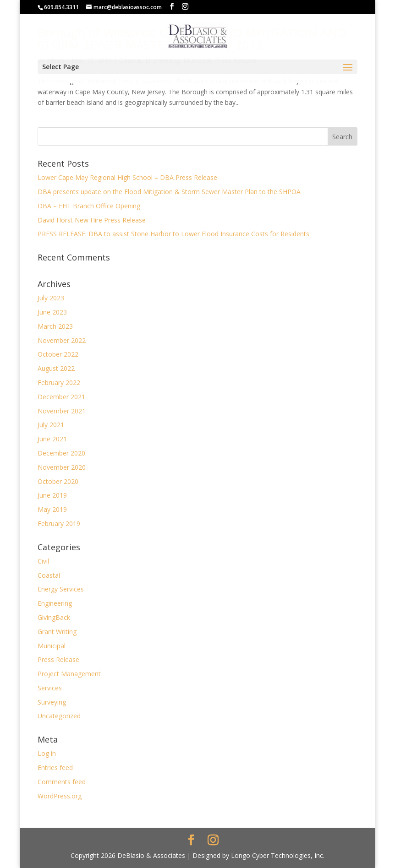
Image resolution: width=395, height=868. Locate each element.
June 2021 (52, 439)
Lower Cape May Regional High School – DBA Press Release (127, 177)
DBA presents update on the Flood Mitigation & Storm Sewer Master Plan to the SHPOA (169, 192)
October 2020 (58, 481)
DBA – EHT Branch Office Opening (89, 206)
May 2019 (52, 509)
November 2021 (62, 411)
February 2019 (59, 524)
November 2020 (62, 467)
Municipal (52, 646)
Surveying (52, 702)
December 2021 (61, 397)
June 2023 (52, 312)
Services (50, 688)
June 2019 (52, 495)
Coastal (49, 575)
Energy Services (61, 589)
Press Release (58, 659)
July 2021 (51, 425)
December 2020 (61, 453)
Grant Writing (57, 632)
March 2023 (55, 326)
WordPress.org (60, 796)
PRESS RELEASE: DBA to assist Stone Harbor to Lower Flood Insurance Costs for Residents (173, 234)
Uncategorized (59, 716)
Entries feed (55, 768)
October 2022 (58, 354)
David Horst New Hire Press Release (92, 220)
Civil (43, 561)
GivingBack (54, 617)
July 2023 (51, 298)
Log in (47, 753)
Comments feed (62, 782)
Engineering (55, 603)
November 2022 (62, 340)
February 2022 (59, 382)
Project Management (69, 674)
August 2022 (56, 368)
